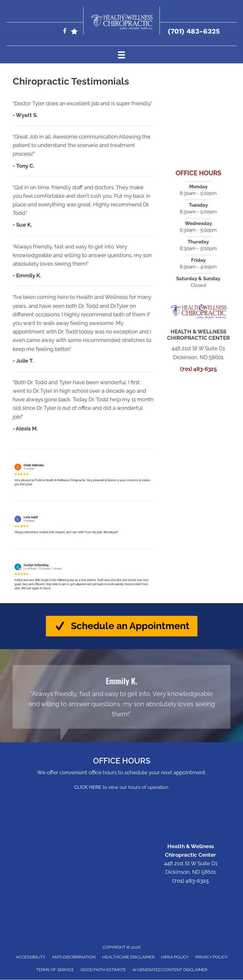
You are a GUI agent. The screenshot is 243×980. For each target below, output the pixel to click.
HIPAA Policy (175, 957)
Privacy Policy (211, 957)
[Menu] (121, 55)
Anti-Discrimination (74, 957)
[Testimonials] (121, 697)
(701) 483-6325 (194, 31)
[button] (122, 626)
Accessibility (31, 957)
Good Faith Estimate (103, 970)
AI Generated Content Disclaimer (170, 970)
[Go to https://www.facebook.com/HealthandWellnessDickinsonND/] (65, 32)
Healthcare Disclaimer (128, 957)
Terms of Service (55, 970)
